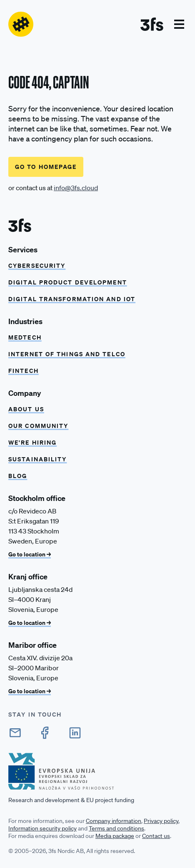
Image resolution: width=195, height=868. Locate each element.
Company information (114, 821)
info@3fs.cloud (76, 188)
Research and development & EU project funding (71, 800)
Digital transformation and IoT (72, 299)
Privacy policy (161, 821)
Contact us (156, 836)
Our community (38, 426)
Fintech (24, 371)
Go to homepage (46, 167)
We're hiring (32, 442)
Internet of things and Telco (67, 354)
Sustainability (37, 459)
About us (26, 409)
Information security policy (42, 828)
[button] (179, 24)
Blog (18, 476)
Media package (115, 836)
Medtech (25, 337)
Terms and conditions (116, 828)
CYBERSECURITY (37, 265)
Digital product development (68, 282)
